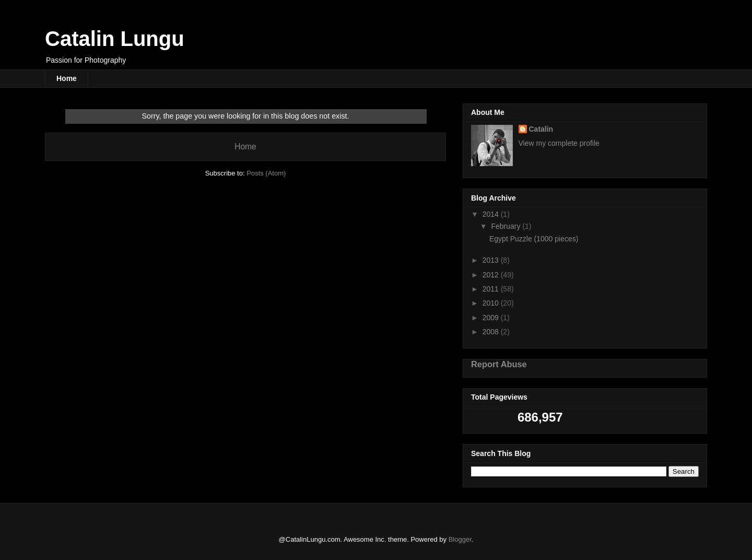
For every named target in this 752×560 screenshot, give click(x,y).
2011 (492, 289)
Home (67, 78)
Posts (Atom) (266, 173)
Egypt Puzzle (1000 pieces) (534, 239)
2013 (492, 260)
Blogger (460, 539)
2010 (492, 303)
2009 (492, 318)
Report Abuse (499, 364)
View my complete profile (559, 143)
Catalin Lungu (115, 39)
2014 (492, 214)
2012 (492, 275)
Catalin (541, 129)
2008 (492, 332)
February (507, 226)
